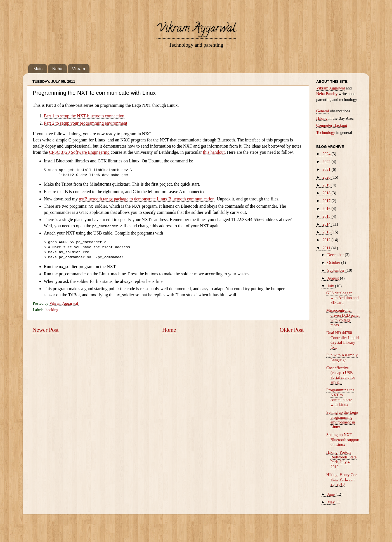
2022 (327, 162)
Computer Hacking (332, 125)
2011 (327, 248)
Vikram (79, 69)
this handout (214, 152)
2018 (327, 193)
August (334, 278)
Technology (326, 132)
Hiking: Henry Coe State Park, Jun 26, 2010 (342, 480)
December (336, 255)
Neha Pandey (327, 94)
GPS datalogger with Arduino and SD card (343, 298)
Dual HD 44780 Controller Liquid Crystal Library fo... (343, 340)
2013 (327, 232)
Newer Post (46, 330)
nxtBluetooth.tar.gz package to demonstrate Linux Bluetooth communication (147, 199)
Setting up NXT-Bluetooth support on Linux (343, 440)
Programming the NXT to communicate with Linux (340, 397)
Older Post (292, 330)
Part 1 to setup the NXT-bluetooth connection (84, 116)
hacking (52, 310)
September (336, 270)
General (323, 111)
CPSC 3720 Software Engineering (79, 152)
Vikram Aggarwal (196, 29)
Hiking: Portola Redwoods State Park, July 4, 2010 (341, 460)
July (331, 286)
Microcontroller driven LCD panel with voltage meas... (343, 318)
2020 (327, 177)
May (332, 502)
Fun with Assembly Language (342, 357)
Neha (57, 69)
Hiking (322, 118)
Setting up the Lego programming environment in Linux (342, 420)
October (334, 262)
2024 (327, 154)
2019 (327, 185)
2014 (327, 224)
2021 (327, 169)
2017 (327, 201)
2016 (327, 209)
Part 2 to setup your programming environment (86, 123)
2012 (327, 240)
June (332, 494)
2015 (327, 216)
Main (38, 69)
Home (169, 330)
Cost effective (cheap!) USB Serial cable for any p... (341, 375)
